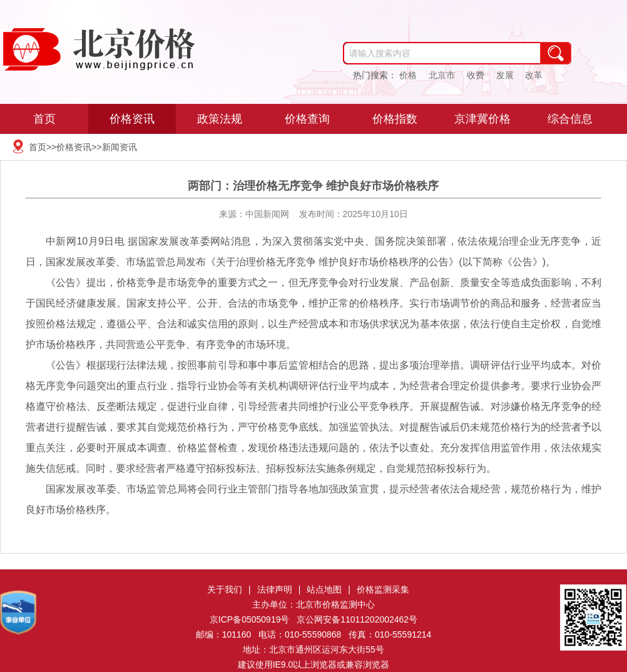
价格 (408, 75)
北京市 (442, 75)
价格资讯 (132, 119)
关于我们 (225, 589)
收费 (476, 75)
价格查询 (307, 119)
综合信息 (570, 119)
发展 (505, 75)
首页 (44, 119)
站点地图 (324, 589)
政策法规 (220, 119)
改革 (534, 75)
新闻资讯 (120, 147)
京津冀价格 (482, 119)
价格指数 (395, 119)
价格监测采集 (383, 589)
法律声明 (275, 589)
